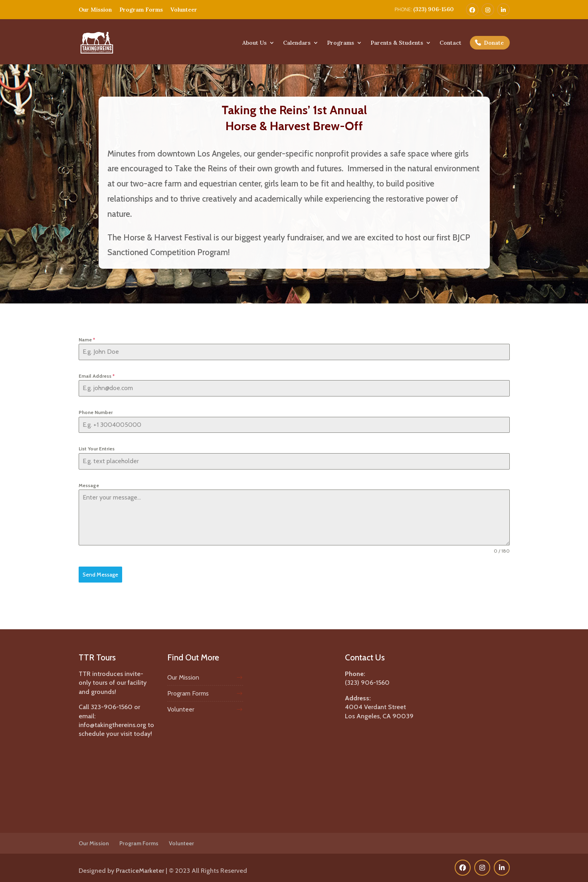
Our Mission (95, 10)
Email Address (97, 376)
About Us (254, 43)
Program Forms (141, 10)
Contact (450, 43)
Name (87, 340)
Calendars (297, 43)
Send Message (100, 575)
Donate (494, 43)
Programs (341, 43)
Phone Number (96, 412)
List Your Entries (97, 449)
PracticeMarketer (140, 869)
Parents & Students (397, 43)
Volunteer (184, 10)
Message (89, 485)
